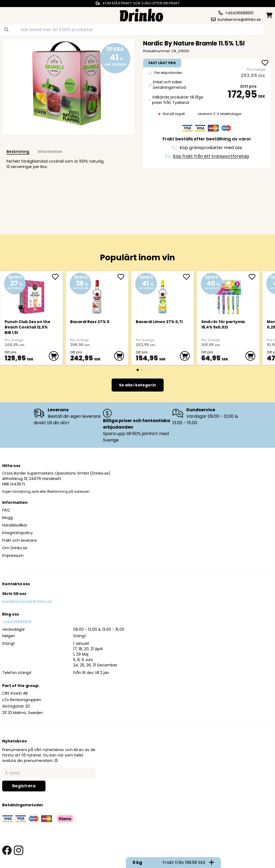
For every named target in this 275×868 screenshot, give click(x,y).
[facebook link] (7, 850)
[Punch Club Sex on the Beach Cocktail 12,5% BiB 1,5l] (32, 295)
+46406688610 (17, 622)
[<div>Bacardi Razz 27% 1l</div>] (97, 295)
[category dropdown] (17, 15)
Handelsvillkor (15, 525)
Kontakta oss (16, 584)
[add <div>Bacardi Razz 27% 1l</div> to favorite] (123, 277)
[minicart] (270, 15)
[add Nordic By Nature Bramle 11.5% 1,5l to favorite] (265, 63)
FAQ (6, 510)
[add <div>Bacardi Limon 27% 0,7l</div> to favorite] (188, 277)
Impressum (13, 555)
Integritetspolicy (17, 533)
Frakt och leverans (20, 540)
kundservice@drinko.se (27, 601)
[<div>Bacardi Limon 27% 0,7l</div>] (163, 295)
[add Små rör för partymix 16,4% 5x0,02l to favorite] (254, 277)
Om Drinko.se (15, 548)
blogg (7, 518)
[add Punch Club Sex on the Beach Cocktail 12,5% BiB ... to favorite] (57, 277)
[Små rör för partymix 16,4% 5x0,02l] (228, 295)
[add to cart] (54, 356)
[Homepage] (141, 14)
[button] (56, 760)
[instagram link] (19, 850)
